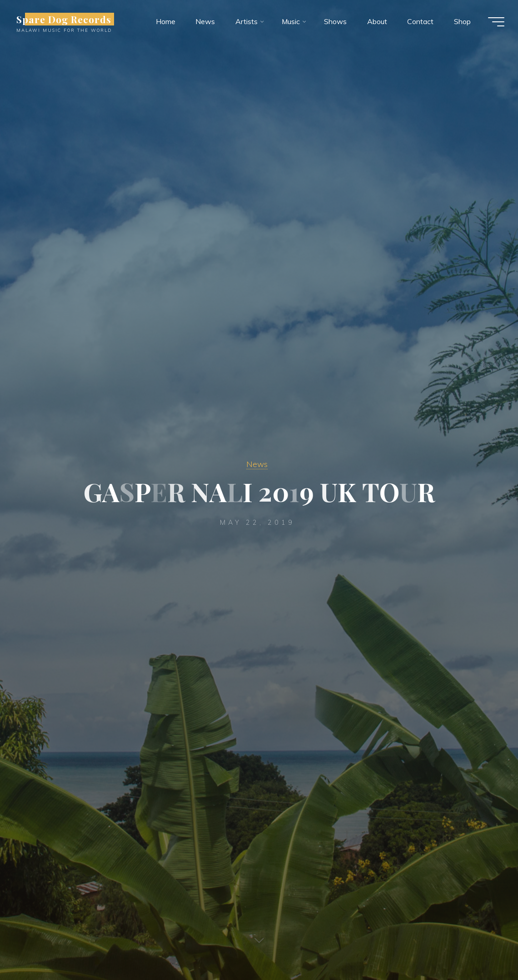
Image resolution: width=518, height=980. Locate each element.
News (257, 464)
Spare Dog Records (65, 19)
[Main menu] (495, 22)
